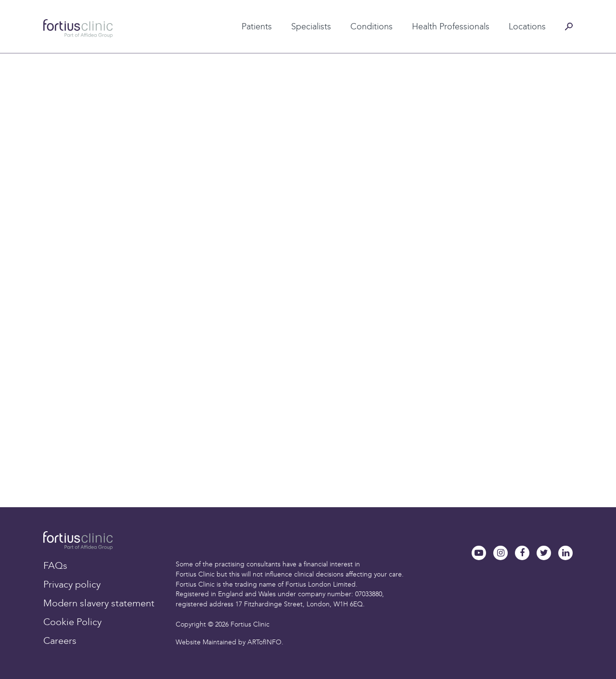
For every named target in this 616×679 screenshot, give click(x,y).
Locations (527, 26)
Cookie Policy (72, 622)
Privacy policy (72, 584)
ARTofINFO (264, 642)
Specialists (311, 26)
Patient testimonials (240, 11)
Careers (60, 641)
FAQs (55, 565)
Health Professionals (451, 26)
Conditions (372, 26)
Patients (257, 26)
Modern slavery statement (99, 603)
